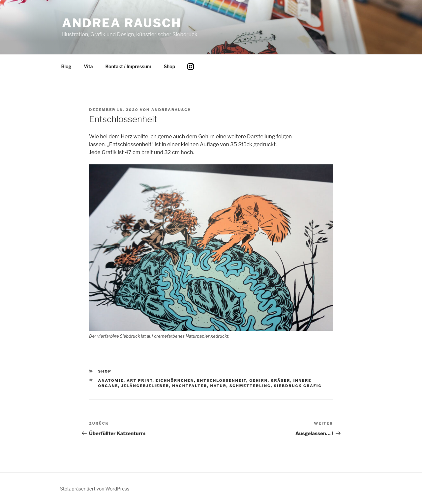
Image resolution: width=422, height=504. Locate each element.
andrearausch (171, 110)
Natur (218, 386)
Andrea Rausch (122, 23)
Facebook (206, 71)
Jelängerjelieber (145, 386)
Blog (66, 66)
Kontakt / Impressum (128, 66)
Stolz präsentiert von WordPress (95, 489)
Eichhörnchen (175, 380)
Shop (169, 66)
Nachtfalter (190, 386)
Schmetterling (250, 386)
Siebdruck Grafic (298, 386)
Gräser (280, 380)
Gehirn (258, 380)
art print (140, 380)
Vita (88, 66)
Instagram (193, 71)
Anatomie (111, 380)
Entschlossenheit (222, 380)
